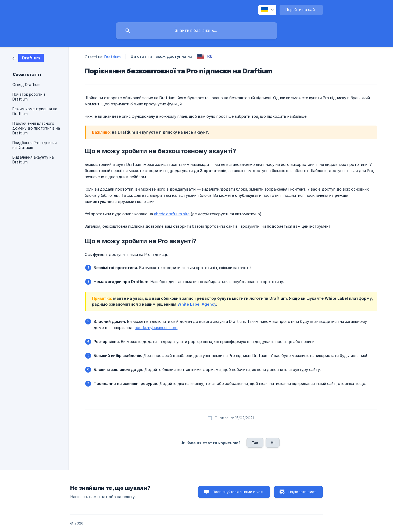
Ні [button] (273, 442)
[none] (267, 10)
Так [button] (255, 442)
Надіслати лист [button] (302, 492)
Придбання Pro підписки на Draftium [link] (35, 145)
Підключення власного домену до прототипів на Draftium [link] (36, 128)
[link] (28, 58)
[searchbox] (196, 31)
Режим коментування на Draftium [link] (35, 111)
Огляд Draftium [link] (26, 85)
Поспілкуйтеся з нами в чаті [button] (238, 492)
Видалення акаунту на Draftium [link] (33, 160)
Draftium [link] (112, 57)
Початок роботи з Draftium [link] (29, 97)
